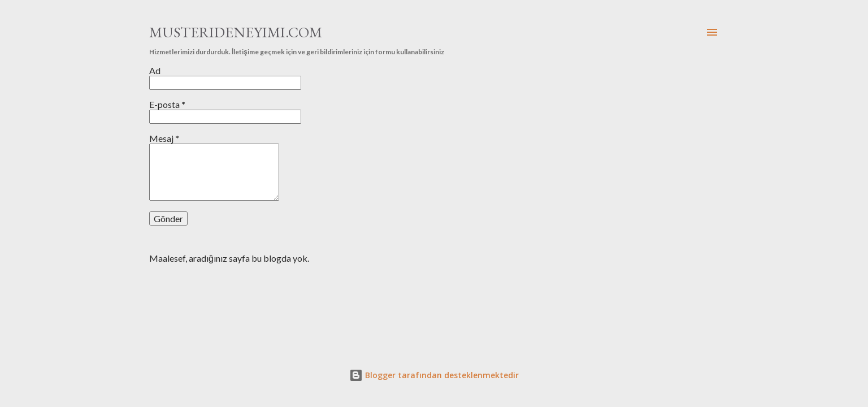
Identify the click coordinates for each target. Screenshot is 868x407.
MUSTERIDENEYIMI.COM (236, 32)
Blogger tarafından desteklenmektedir (434, 375)
